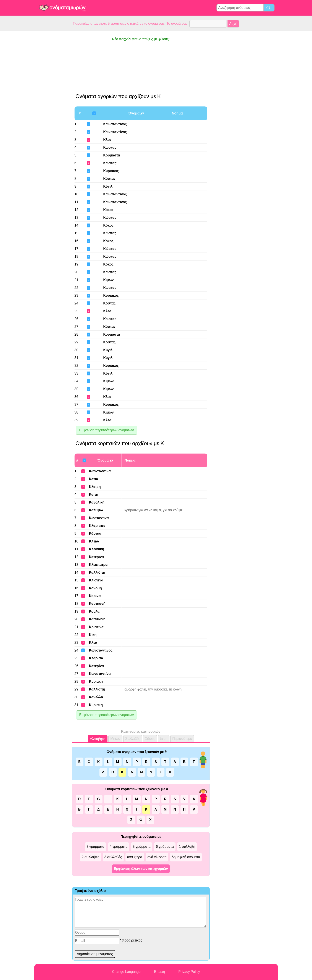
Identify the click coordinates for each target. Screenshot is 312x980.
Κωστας (110, 147)
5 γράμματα (142, 847)
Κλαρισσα (97, 526)
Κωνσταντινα (100, 471)
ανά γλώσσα (157, 857)
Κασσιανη (97, 619)
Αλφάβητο (98, 739)
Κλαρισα (96, 658)
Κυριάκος (111, 171)
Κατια (94, 479)
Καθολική (97, 502)
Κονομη (95, 588)
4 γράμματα (119, 847)
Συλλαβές (133, 739)
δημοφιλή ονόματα (186, 857)
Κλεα (107, 140)
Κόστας (109, 179)
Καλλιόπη (97, 572)
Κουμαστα (111, 155)
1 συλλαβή (187, 847)
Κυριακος (111, 295)
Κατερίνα (97, 666)
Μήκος (115, 739)
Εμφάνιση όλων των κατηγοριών (141, 869)
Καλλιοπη (97, 689)
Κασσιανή (97, 604)
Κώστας (110, 218)
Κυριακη (96, 681)
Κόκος (108, 210)
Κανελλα (96, 697)
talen (164, 739)
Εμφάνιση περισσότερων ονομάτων (107, 430)
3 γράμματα (95, 847)
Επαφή (159, 972)
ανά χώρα (135, 857)
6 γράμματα (165, 847)
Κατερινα (97, 557)
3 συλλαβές (113, 857)
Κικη (93, 635)
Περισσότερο (182, 739)
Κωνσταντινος (115, 194)
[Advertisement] (52, 96)
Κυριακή (96, 705)
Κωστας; (110, 163)
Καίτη (94, 495)
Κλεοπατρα (98, 565)
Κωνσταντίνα (100, 674)
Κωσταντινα (99, 518)
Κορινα (95, 596)
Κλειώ (94, 541)
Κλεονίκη (97, 549)
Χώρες (150, 739)
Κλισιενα (96, 580)
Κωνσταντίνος (115, 124)
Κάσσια (95, 533)
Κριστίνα (96, 627)
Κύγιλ (108, 186)
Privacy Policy (189, 972)
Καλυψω (96, 510)
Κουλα (94, 611)
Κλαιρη (95, 487)
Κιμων (108, 280)
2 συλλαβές (90, 857)
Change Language (126, 972)
